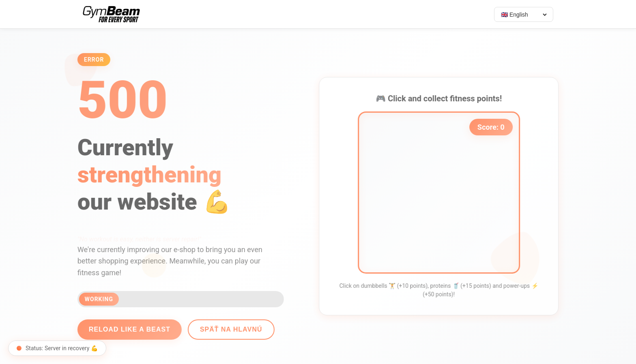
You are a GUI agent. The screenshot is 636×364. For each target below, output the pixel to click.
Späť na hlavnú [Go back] (228, 329)
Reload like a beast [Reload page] (126, 329)
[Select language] (524, 15)
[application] (442, 193)
